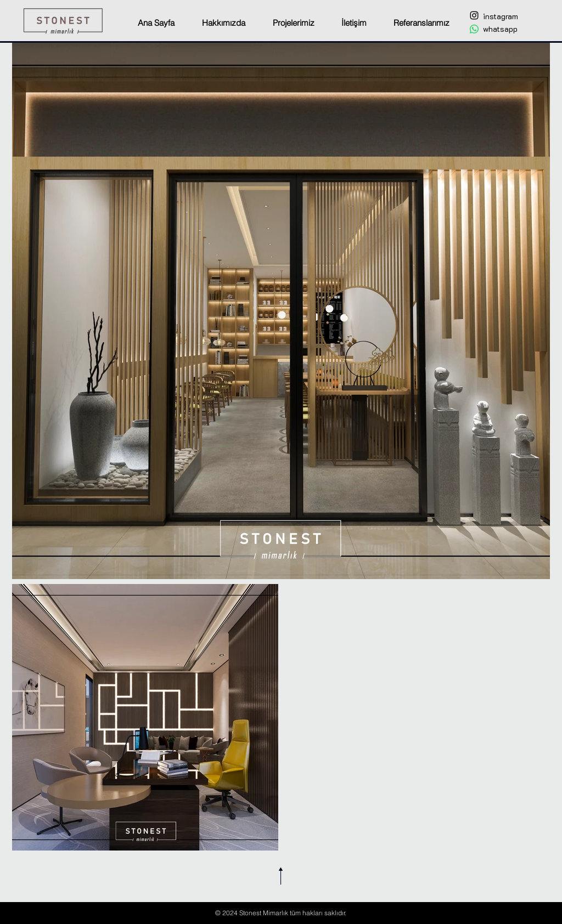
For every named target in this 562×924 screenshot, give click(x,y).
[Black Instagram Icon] (474, 15)
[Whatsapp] (474, 29)
